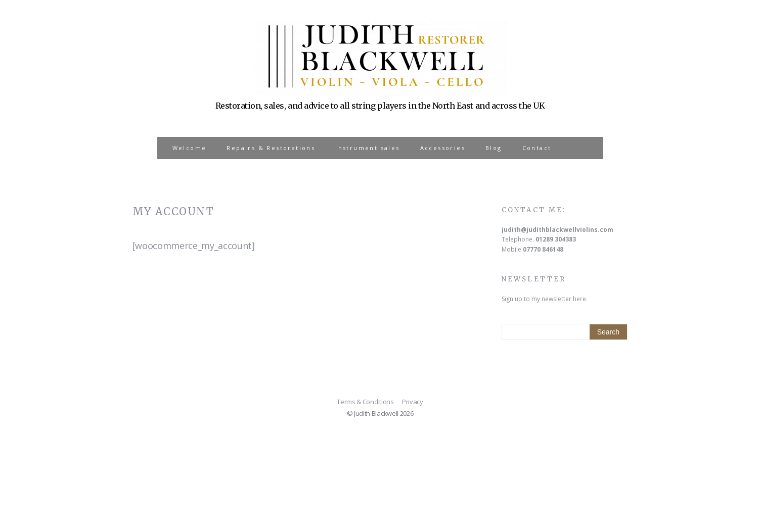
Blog (494, 148)
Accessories (443, 148)
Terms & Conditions (365, 402)
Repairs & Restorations (271, 148)
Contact (537, 148)
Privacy (413, 402)
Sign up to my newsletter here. (545, 299)
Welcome (190, 148)
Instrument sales (367, 148)
